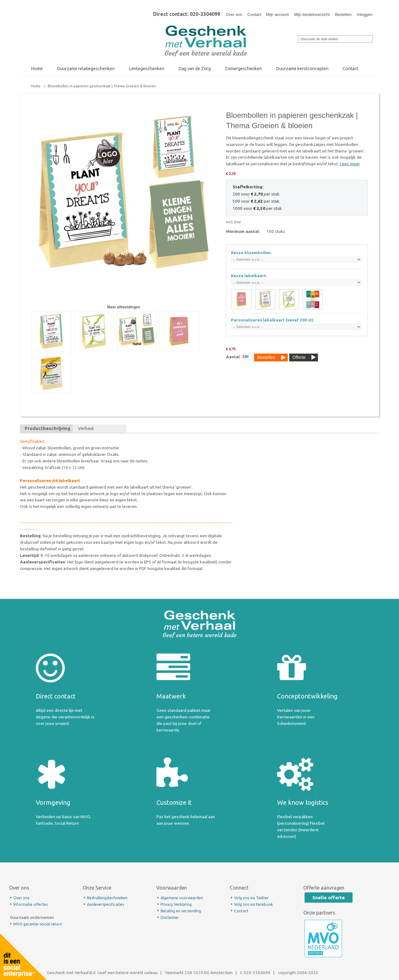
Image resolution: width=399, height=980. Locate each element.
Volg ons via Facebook (253, 904)
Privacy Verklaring (176, 904)
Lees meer (350, 164)
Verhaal (86, 428)
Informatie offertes (31, 904)
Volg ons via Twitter (251, 898)
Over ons (234, 14)
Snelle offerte (329, 898)
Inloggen (365, 14)
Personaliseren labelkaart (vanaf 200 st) (272, 320)
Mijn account (277, 14)
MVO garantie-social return (38, 924)
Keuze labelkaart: (249, 276)
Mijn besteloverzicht (312, 14)
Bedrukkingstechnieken (107, 898)
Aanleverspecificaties (106, 904)
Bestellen (343, 14)
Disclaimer (170, 917)
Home (36, 86)
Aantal (233, 357)
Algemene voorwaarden (182, 898)
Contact (255, 14)
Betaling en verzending (181, 911)
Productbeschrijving (47, 428)
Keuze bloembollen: (251, 253)
